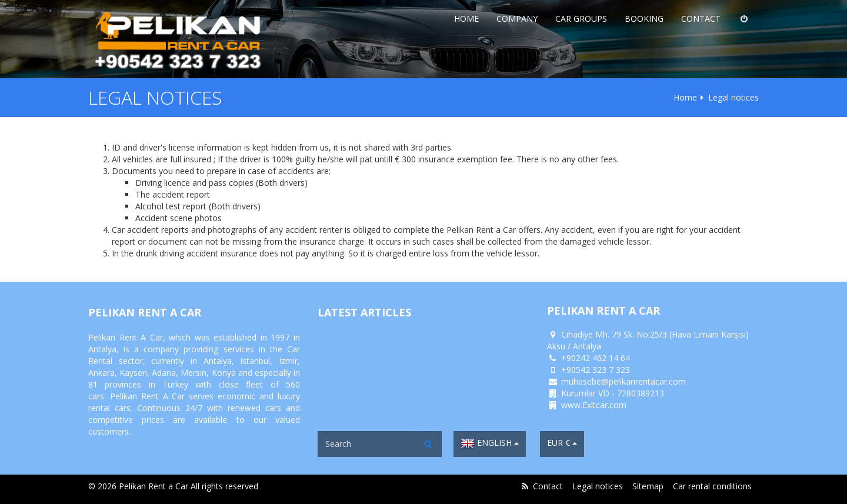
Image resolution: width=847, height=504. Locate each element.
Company (517, 19)
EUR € (562, 443)
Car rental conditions (712, 486)
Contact (701, 19)
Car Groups (581, 19)
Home (466, 19)
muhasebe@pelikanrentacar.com (623, 381)
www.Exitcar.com (594, 405)
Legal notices (598, 486)
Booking (644, 19)
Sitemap (648, 486)
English (490, 443)
